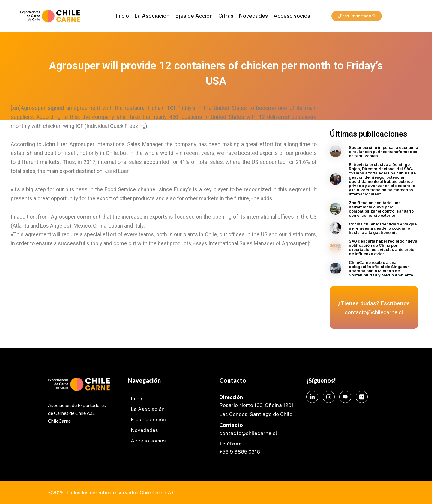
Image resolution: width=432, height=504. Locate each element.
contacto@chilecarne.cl (248, 433)
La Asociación (153, 16)
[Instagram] (329, 397)
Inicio (124, 16)
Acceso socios (290, 16)
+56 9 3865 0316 (240, 452)
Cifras (225, 16)
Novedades (252, 16)
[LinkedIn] (312, 397)
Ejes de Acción (194, 16)
